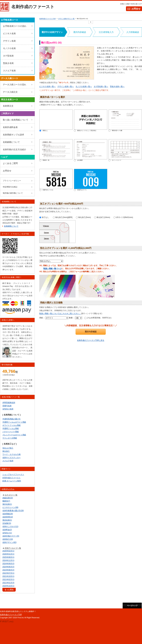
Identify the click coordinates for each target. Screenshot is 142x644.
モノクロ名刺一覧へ (84, 86)
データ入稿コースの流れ (15, 85)
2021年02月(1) (8, 579)
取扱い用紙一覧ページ (52, 269)
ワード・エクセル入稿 (11, 454)
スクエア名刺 (9, 71)
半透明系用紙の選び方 (11, 419)
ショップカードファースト (13, 475)
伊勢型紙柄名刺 (9, 403)
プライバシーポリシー (12, 181)
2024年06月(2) (8, 567)
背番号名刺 (7, 406)
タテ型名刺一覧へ (101, 86)
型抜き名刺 (8, 63)
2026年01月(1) (8, 554)
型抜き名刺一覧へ (117, 86)
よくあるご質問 (10, 163)
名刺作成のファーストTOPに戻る (91, 340)
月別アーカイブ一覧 (13, 548)
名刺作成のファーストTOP (11, 615)
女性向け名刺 (8, 409)
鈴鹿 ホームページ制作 (12, 481)
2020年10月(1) (8, 586)
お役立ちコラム (8, 489)
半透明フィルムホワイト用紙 (14, 422)
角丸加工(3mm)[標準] (63, 217)
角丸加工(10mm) (102, 217)
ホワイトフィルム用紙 (11, 425)
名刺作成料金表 (10, 127)
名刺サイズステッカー (11, 458)
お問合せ (136, 9)
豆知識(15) (7, 523)
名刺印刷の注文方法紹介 (15, 149)
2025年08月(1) (8, 557)
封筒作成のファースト (11, 478)
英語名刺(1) (7, 520)
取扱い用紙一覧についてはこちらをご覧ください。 (60, 314)
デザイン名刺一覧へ (66, 86)
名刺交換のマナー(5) (11, 536)
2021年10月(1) (8, 576)
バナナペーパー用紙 (11, 432)
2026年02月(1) (8, 551)
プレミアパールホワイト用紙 (14, 435)
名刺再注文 (8, 106)
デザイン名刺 (9, 41)
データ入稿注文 (10, 92)
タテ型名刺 (8, 56)
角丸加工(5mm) (83, 217)
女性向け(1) (7, 533)
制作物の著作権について (13, 193)
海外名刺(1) (7, 504)
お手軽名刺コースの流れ (15, 26)
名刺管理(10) (8, 517)
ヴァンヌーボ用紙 (10, 438)
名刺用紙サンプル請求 (13, 135)
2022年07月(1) (8, 573)
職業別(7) (6, 501)
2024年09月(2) (8, 564)
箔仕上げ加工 (8, 448)
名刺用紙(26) (8, 514)
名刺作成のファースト (33, 7)
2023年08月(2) (8, 570)
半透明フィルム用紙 (11, 428)
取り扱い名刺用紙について (16, 120)
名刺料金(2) (7, 530)
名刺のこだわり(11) (10, 526)
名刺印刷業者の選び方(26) (13, 511)
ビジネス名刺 (9, 33)
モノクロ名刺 (9, 48)
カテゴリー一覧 (11, 495)
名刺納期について (11, 142)
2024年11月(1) (8, 560)
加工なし (44, 217)
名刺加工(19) (8, 539)
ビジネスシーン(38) (10, 507)
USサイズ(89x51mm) (123, 217)
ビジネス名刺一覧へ (47, 86)
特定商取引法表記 (10, 187)
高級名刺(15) (8, 498)
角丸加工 (6, 451)
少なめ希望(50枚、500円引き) (98, 318)
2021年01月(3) (8, 583)
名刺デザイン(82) (9, 542)
